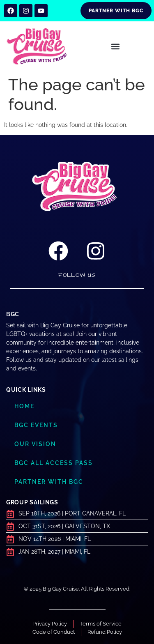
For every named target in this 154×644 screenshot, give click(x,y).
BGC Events (36, 425)
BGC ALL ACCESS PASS (54, 463)
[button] (116, 47)
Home (24, 406)
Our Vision (35, 444)
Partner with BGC (49, 482)
